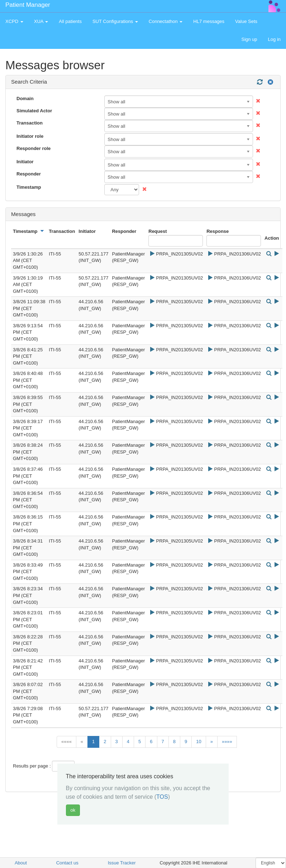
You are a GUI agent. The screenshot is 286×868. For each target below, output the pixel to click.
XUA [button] (41, 21)
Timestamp (29, 187)
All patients (70, 21)
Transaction (30, 123)
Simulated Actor (34, 111)
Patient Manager (28, 5)
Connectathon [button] (166, 21)
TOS (162, 797)
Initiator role (30, 136)
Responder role (34, 148)
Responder (29, 174)
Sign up (249, 39)
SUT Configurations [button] (115, 21)
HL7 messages (209, 21)
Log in (274, 39)
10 (199, 742)
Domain (25, 98)
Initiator (25, 162)
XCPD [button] (14, 21)
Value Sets (246, 21)
